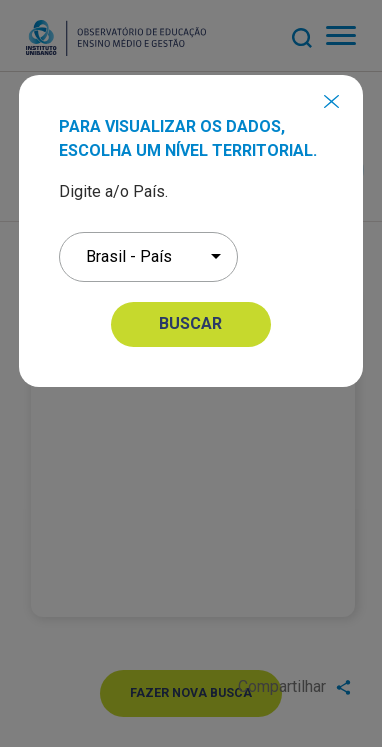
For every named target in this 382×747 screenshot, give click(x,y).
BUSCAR (190, 323)
